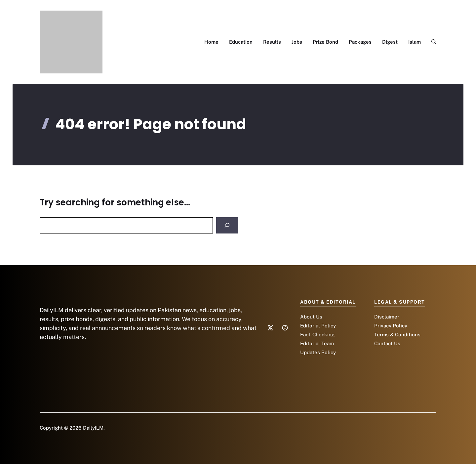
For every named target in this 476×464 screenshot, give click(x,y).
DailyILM (93, 428)
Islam (415, 42)
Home (211, 42)
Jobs (297, 42)
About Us (311, 317)
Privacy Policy (391, 326)
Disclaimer (387, 317)
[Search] (227, 225)
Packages (360, 42)
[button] (431, 42)
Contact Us (387, 343)
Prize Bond (325, 42)
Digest (390, 42)
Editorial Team (317, 343)
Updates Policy (318, 352)
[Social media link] (270, 328)
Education (241, 42)
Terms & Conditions (397, 335)
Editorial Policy (318, 326)
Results (272, 42)
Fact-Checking (317, 335)
